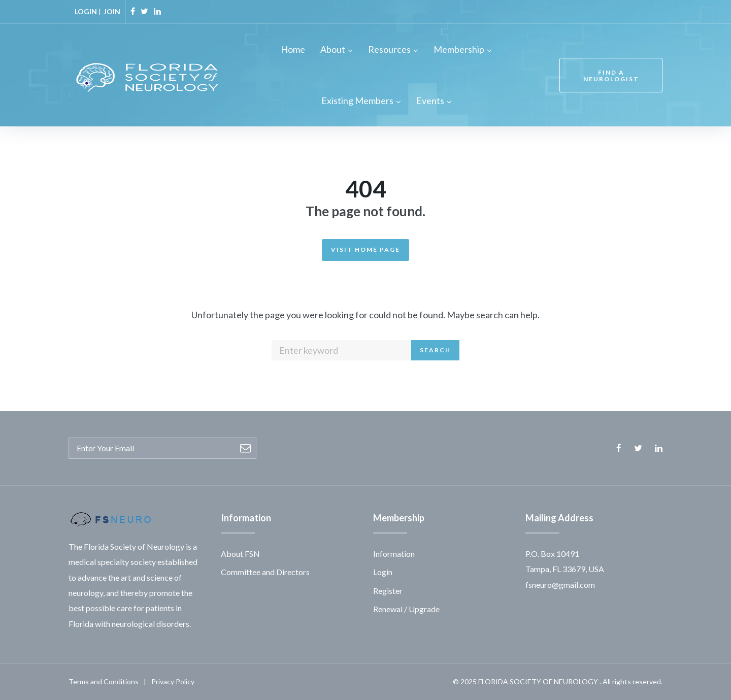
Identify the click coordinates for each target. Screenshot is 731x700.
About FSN (240, 554)
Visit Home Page (365, 249)
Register (388, 591)
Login (383, 572)
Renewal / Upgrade (406, 609)
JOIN (112, 11)
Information (394, 554)
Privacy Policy (173, 681)
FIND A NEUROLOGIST (611, 76)
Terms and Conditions (104, 681)
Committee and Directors (265, 572)
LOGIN (86, 11)
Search (435, 350)
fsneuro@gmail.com (560, 585)
